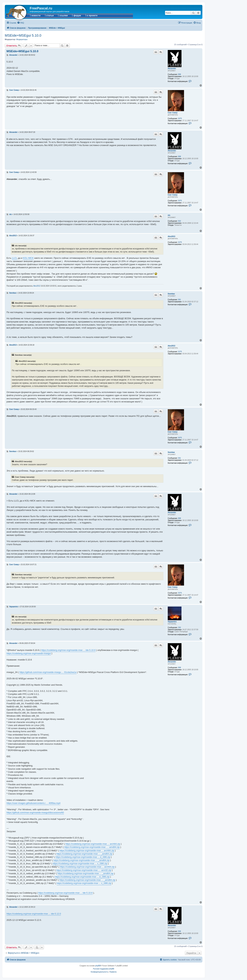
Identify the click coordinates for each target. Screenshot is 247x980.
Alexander (172, 69)
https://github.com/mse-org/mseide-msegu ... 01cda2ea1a (48, 672)
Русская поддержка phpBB (104, 969)
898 (180, 74)
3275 (180, 242)
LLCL (14, 258)
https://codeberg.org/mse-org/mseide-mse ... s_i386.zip (84, 883)
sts (169, 215)
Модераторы (22, 39)
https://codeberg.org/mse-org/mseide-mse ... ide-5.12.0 (34, 914)
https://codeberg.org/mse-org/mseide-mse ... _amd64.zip (84, 854)
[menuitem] (21, 23)
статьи (50, 15)
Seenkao (171, 294)
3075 (180, 119)
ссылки (63, 15)
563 (180, 221)
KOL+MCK (28, 258)
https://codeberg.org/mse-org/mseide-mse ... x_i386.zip (80, 864)
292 (180, 628)
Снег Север (173, 113)
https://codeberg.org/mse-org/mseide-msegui (29, 653)
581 (180, 300)
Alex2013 (171, 236)
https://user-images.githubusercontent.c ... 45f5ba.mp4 (33, 803)
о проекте (92, 15)
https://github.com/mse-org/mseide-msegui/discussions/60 (35, 813)
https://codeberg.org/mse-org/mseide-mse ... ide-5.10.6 (68, 650)
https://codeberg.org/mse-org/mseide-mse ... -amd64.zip (92, 847)
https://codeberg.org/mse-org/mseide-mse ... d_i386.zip (83, 857)
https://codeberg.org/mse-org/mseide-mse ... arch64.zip (93, 844)
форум (77, 15)
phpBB (98, 966)
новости (36, 15)
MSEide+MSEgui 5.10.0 (23, 35)
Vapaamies (172, 622)
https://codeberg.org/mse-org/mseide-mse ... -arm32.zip (84, 870)
